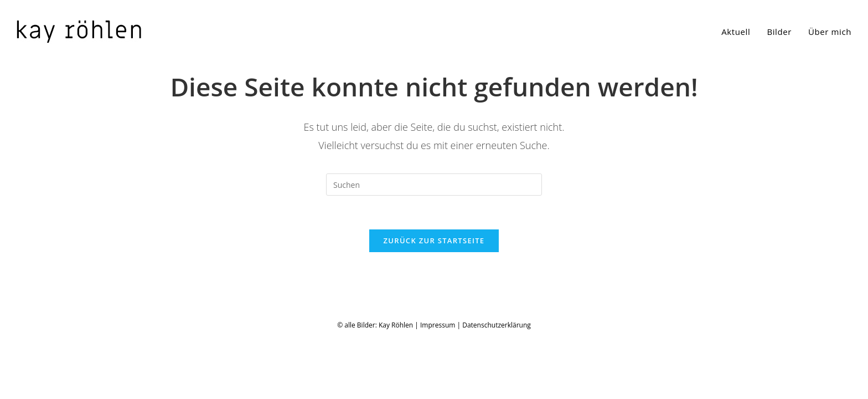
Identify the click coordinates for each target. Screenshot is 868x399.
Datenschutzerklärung (497, 387)
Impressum (438, 387)
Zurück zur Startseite (434, 241)
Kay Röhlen (396, 387)
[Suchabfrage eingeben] (434, 185)
